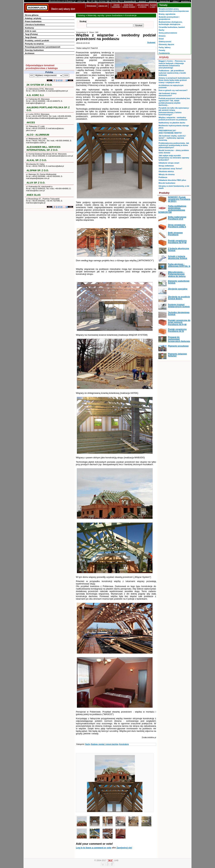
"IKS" (110, 860)
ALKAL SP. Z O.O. (37, 160)
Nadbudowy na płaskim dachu (172, 123)
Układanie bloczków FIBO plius (172, 180)
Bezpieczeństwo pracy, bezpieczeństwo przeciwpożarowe (174, 10)
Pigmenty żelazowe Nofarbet (177, 355)
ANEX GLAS (34, 195)
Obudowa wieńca (166, 171)
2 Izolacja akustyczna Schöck (178, 250)
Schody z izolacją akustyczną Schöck (178, 257)
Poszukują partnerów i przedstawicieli (42, 47)
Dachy (88, 744)
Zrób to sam (30, 31)
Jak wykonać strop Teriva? (170, 169)
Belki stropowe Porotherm (175, 234)
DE (108, 1)
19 (67, 80)
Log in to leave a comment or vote (94, 848)
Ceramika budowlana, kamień (172, 27)
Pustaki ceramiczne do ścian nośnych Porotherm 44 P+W (179, 322)
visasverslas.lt (165, 1)
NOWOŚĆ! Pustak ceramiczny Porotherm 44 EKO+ (179, 199)
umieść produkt (129, 7)
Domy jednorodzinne (168, 33)
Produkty (164, 193)
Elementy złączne (166, 44)
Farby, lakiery (165, 47)
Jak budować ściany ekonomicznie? (168, 94)
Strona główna (32, 15)
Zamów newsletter (116, 6)
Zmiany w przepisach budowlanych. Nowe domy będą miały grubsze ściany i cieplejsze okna (174, 80)
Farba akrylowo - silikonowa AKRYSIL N (179, 265)
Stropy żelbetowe (166, 166)
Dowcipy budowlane (34, 50)
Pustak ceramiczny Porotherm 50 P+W (177, 242)
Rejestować (91, 6)
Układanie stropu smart (169, 163)
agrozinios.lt (186, 1)
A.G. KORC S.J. (35, 95)
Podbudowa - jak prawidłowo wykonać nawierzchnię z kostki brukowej (172, 73)
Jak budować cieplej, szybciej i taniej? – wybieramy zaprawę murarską (172, 138)
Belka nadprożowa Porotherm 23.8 (177, 218)
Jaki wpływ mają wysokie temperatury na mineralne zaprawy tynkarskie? (174, 158)
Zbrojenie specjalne (178, 289)
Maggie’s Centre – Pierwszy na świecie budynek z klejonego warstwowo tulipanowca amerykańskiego (172, 64)
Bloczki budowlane (167, 183)
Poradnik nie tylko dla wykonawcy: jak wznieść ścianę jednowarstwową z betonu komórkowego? (174, 111)
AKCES (31, 122)
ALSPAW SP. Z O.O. (38, 170)
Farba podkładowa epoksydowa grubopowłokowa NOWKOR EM (172, 209)
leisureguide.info (130, 1)
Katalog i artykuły (33, 18)
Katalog (81, 15)
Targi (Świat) (31, 37)
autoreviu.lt (153, 1)
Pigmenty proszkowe (178, 346)
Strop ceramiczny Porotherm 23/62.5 (177, 226)
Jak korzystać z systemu (143, 6)
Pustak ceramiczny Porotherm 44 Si (177, 330)
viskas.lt (175, 1)
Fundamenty (164, 53)
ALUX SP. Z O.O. (36, 183)
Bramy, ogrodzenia (167, 14)
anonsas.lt (142, 1)
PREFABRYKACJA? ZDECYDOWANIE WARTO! (170, 132)
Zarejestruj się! (124, 848)
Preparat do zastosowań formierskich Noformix (179, 339)
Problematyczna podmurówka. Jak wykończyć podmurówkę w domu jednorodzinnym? (174, 145)
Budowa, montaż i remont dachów (105, 744)
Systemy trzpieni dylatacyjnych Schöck (179, 306)
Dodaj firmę (128, 5)
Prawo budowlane (33, 21)
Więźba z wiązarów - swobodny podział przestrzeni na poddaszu (173, 119)
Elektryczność (165, 42)
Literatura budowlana (35, 25)
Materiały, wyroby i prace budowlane (105, 15)
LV (84, 1)
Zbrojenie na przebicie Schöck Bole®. (179, 298)
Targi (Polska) (31, 34)
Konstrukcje (131, 15)
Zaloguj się (103, 6)
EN (96, 1)
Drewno (162, 36)
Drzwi (161, 39)
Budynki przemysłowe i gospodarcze (169, 18)
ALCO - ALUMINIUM (38, 135)
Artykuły (164, 57)
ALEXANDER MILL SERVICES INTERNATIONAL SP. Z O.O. (44, 148)
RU (88, 1)
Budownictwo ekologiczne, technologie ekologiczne (171, 23)
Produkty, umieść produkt (37, 40)
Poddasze (163, 177)
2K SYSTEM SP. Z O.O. (39, 85)
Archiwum (30, 53)
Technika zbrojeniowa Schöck (179, 314)
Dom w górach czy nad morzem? (173, 90)
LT (75, 1)
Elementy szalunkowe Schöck (179, 282)
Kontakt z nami (153, 6)
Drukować (151, 42)
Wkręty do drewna (167, 174)
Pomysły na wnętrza (34, 44)
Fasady (162, 50)
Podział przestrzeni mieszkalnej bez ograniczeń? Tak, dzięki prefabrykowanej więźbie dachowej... (174, 102)
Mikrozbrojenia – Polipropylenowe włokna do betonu (177, 274)
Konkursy (29, 28)
